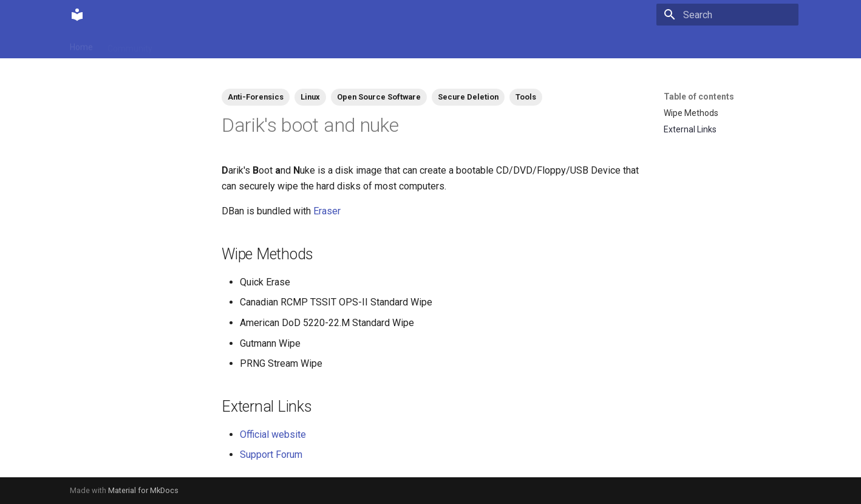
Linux (310, 97)
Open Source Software (379, 97)
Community (130, 44)
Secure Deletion (468, 97)
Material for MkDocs (143, 490)
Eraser (327, 211)
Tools (526, 97)
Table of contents (699, 97)
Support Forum (271, 455)
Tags (243, 44)
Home (81, 44)
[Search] (727, 15)
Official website (273, 434)
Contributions (193, 44)
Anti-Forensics (256, 97)
